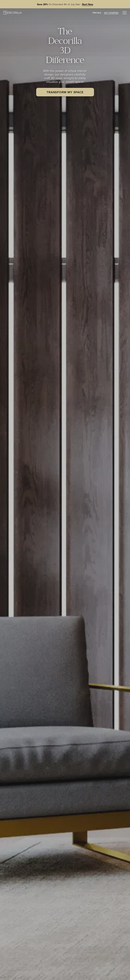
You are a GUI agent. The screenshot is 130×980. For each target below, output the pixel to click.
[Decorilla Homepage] (13, 13)
